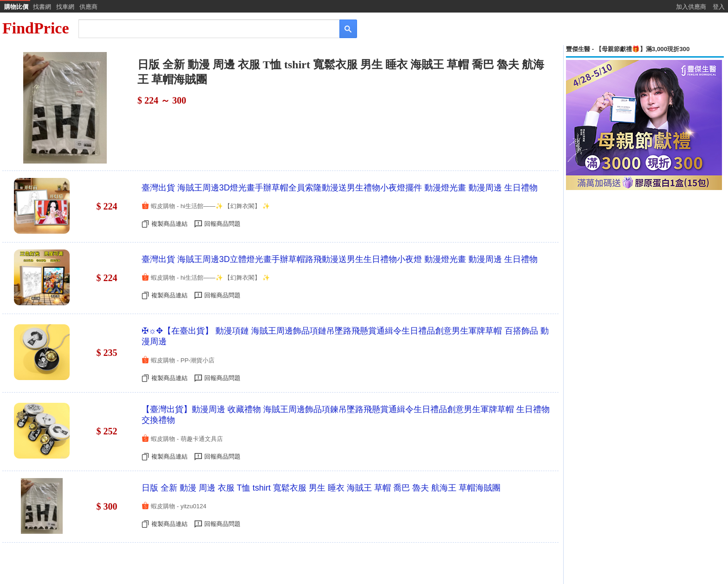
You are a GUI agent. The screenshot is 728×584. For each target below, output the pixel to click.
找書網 (42, 7)
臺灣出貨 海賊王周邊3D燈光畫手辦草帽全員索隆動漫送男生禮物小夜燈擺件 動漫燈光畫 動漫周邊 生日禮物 (340, 188)
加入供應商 (691, 7)
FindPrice (36, 28)
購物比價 (16, 7)
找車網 (65, 7)
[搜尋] (203, 28)
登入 (719, 7)
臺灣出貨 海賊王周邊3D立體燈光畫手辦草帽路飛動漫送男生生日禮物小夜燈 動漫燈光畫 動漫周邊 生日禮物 (340, 259)
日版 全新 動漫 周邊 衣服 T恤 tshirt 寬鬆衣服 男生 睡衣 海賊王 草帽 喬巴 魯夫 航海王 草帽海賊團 (321, 488)
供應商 (88, 7)
